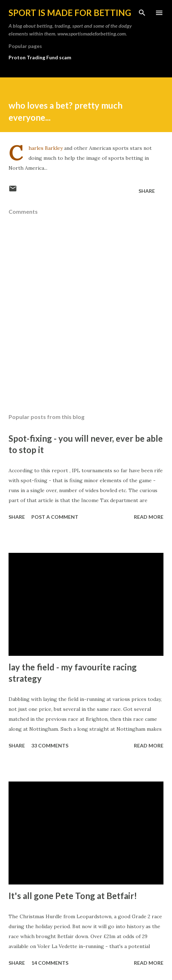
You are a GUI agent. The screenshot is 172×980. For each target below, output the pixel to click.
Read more (149, 517)
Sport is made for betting (70, 13)
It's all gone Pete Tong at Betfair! (73, 896)
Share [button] (147, 191)
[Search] (142, 13)
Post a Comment (55, 517)
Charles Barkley (46, 148)
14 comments (50, 963)
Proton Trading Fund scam (40, 57)
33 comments (50, 745)
